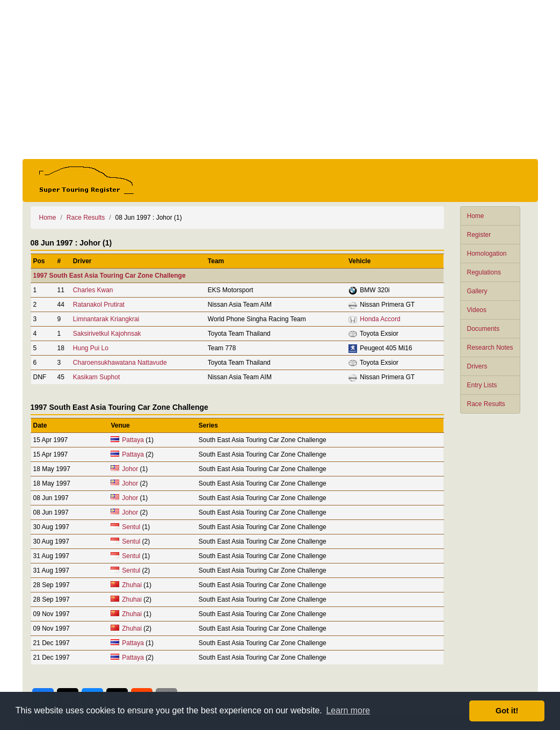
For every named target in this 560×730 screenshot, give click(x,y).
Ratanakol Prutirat (99, 305)
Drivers (477, 366)
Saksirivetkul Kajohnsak (107, 334)
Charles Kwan (93, 290)
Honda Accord (380, 319)
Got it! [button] (507, 711)
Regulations (484, 272)
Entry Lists (482, 385)
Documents (483, 329)
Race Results (486, 404)
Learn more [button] (348, 710)
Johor (130, 469)
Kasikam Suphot (96, 377)
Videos (477, 310)
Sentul (131, 527)
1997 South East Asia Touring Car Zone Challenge (110, 276)
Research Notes (490, 348)
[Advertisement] (280, 79)
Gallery (477, 291)
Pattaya (133, 440)
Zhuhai (132, 585)
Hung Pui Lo (91, 348)
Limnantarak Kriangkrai (106, 319)
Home (476, 216)
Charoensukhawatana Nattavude (120, 363)
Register (479, 235)
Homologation (487, 254)
